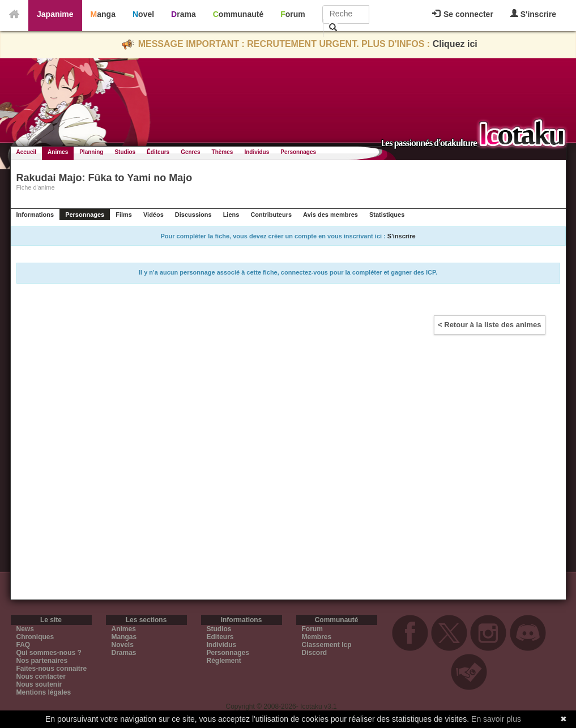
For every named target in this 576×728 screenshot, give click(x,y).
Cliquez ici (455, 44)
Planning (91, 152)
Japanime (55, 14)
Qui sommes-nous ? (49, 653)
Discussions (193, 215)
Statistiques (387, 215)
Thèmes (223, 152)
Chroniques (35, 637)
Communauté (238, 14)
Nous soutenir (39, 684)
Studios (125, 152)
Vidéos (153, 215)
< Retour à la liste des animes (489, 325)
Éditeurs (158, 152)
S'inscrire (533, 14)
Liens (231, 215)
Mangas (124, 637)
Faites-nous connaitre (52, 669)
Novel (143, 14)
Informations (35, 215)
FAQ (24, 645)
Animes (58, 152)
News (25, 629)
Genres (190, 152)
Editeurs (220, 637)
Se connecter (463, 14)
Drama (184, 14)
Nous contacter (41, 676)
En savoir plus (496, 719)
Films (124, 215)
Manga (103, 14)
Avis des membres (330, 215)
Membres (317, 637)
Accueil (27, 152)
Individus (257, 152)
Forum (293, 14)
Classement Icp (327, 645)
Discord (315, 653)
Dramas (124, 653)
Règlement (224, 661)
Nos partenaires (42, 661)
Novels (123, 645)
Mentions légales (44, 692)
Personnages (298, 152)
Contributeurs (271, 215)
